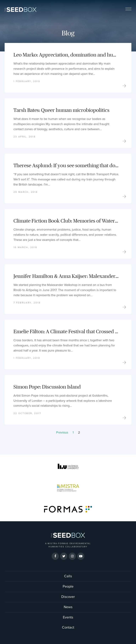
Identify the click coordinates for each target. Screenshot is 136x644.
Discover (68, 597)
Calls (68, 576)
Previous (62, 432)
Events (68, 617)
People (68, 587)
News (68, 607)
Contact (68, 628)
